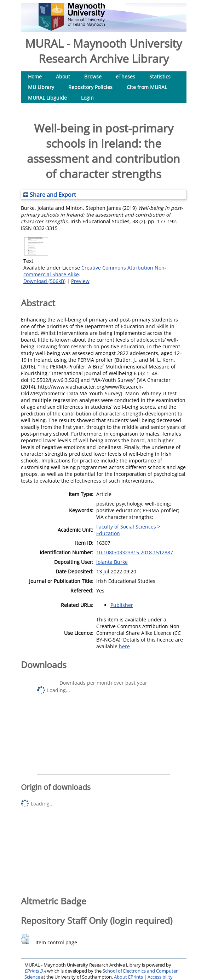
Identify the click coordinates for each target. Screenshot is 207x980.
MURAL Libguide (47, 98)
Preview (80, 281)
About (63, 76)
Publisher (122, 605)
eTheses (125, 76)
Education (108, 533)
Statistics (160, 76)
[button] (25, 939)
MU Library (41, 87)
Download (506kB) (44, 281)
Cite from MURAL (147, 87)
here (124, 646)
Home (35, 76)
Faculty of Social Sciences (126, 527)
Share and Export (50, 195)
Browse (93, 76)
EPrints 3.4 (35, 971)
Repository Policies (90, 87)
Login (87, 98)
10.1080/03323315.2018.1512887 (135, 552)
